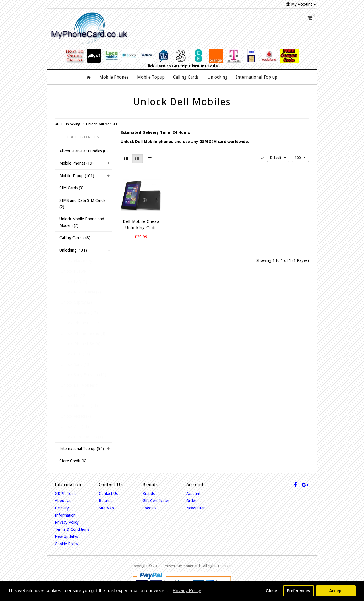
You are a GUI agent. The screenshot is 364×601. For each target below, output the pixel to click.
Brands (149, 494)
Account (193, 494)
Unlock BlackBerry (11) (81, 261)
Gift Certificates (156, 501)
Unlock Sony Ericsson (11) (83, 375)
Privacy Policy (67, 522)
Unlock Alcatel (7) (76, 416)
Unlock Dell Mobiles (102, 124)
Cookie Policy (67, 544)
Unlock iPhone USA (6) (81, 344)
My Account (301, 4)
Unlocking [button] (217, 77)
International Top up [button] (257, 77)
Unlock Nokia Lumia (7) (81, 292)
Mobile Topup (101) (77, 176)
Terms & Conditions (72, 529)
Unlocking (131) (73, 250)
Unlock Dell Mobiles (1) (81, 385)
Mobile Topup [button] (151, 77)
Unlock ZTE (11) (75, 426)
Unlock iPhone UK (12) (81, 323)
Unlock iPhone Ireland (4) (83, 333)
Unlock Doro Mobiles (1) (82, 437)
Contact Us (108, 494)
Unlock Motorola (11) (79, 406)
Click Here (155, 66)
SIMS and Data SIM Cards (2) (82, 204)
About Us (63, 501)
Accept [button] (336, 591)
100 (300, 158)
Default (278, 158)
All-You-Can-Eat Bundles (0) (84, 151)
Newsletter (196, 508)
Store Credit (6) (73, 461)
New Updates (66, 536)
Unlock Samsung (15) (79, 313)
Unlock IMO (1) (74, 282)
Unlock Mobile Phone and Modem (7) (82, 222)
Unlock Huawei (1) (77, 271)
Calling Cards (186, 77)
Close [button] (271, 591)
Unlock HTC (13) (75, 354)
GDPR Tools (66, 494)
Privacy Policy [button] (187, 591)
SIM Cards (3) (72, 188)
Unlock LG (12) (74, 395)
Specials (149, 508)
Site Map (106, 508)
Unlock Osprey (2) (76, 302)
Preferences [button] (298, 591)
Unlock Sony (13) (76, 364)
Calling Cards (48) (75, 238)
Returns (106, 501)
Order (191, 501)
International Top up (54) (82, 449)
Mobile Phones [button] (114, 77)
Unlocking (72, 124)
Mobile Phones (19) (76, 163)
